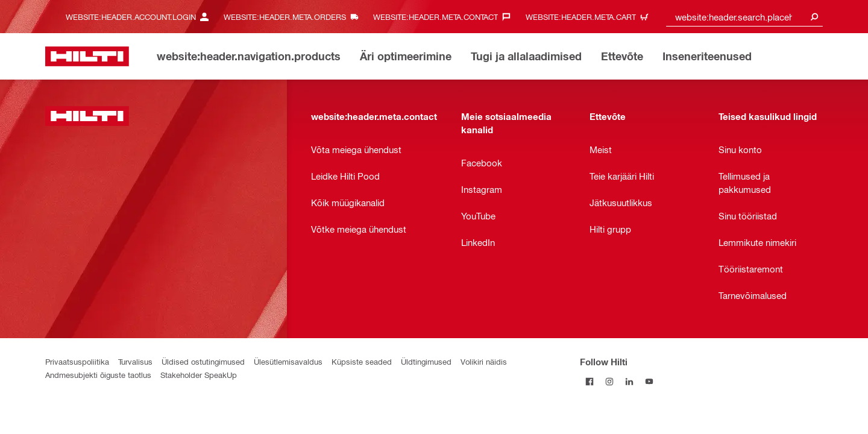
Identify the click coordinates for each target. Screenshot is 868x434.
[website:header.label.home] (87, 56)
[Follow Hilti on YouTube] (649, 381)
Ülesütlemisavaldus (288, 361)
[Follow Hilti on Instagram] (610, 381)
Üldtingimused (426, 361)
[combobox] (744, 17)
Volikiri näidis (484, 361)
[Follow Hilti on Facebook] (590, 381)
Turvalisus (135, 361)
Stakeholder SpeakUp (199, 375)
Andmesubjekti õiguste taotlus (98, 375)
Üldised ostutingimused (203, 361)
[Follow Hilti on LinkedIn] (630, 381)
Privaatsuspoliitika (77, 361)
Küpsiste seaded (362, 361)
